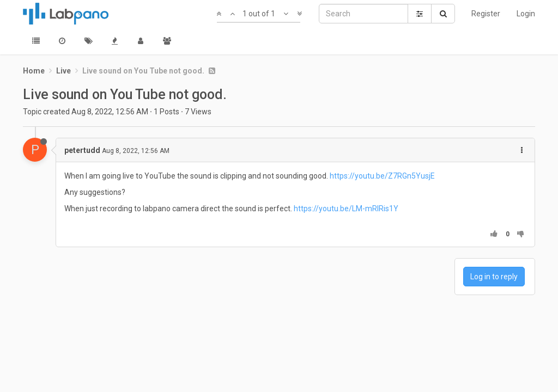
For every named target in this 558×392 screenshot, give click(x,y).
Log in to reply (494, 277)
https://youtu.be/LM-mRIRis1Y (346, 209)
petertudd (82, 150)
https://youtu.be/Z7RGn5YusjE (382, 176)
